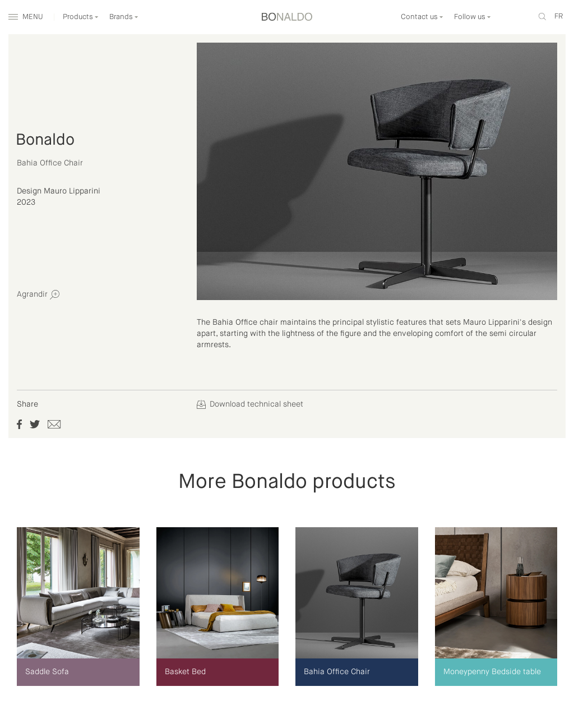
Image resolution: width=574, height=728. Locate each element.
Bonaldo (45, 140)
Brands (124, 17)
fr (559, 17)
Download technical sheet (250, 404)
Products (81, 17)
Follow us (473, 17)
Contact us (422, 17)
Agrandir (38, 295)
